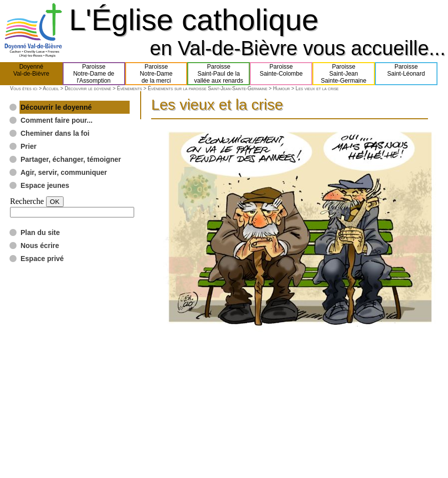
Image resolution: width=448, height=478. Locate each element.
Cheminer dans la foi (55, 133)
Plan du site (40, 232)
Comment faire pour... (57, 120)
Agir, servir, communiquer (64, 172)
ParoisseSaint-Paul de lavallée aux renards (219, 74)
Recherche (27, 201)
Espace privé (42, 259)
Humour (282, 88)
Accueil (51, 88)
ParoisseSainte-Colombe (281, 74)
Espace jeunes (45, 185)
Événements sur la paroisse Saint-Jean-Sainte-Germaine (207, 88)
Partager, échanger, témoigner (71, 159)
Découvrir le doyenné (88, 88)
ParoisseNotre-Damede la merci (156, 74)
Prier (29, 146)
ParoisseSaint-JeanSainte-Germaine (344, 74)
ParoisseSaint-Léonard (406, 74)
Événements (130, 88)
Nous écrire (40, 246)
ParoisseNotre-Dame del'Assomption (94, 74)
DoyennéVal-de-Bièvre (32, 74)
